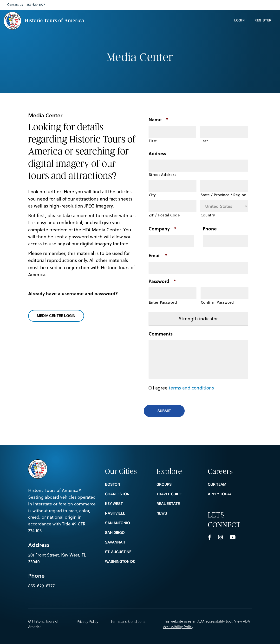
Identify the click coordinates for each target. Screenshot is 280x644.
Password (162, 281)
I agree (183, 388)
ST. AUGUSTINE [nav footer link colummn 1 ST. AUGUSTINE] (127, 552)
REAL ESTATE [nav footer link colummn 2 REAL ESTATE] (179, 504)
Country (208, 215)
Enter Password (163, 302)
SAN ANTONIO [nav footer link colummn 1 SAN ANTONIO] (127, 523)
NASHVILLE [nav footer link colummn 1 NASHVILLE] (127, 513)
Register (263, 20)
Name (158, 120)
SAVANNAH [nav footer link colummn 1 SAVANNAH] (127, 542)
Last (204, 141)
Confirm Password (218, 302)
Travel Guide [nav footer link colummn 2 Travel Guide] (179, 494)
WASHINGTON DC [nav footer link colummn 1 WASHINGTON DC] (127, 561)
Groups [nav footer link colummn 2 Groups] (179, 484)
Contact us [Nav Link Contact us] (15, 5)
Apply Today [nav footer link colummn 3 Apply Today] (230, 494)
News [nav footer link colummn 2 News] (179, 513)
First (153, 141)
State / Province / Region (224, 195)
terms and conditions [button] (191, 388)
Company (163, 229)
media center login (59, 316)
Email (158, 256)
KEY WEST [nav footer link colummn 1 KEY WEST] (127, 504)
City (152, 195)
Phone (210, 229)
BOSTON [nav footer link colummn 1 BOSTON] (127, 484)
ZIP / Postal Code (164, 215)
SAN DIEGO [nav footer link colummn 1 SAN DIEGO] (127, 533)
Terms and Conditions (128, 621)
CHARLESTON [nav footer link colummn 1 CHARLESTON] (127, 494)
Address (157, 154)
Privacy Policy (88, 621)
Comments (161, 334)
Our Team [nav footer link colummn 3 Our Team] (230, 484)
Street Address (163, 174)
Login (240, 20)
